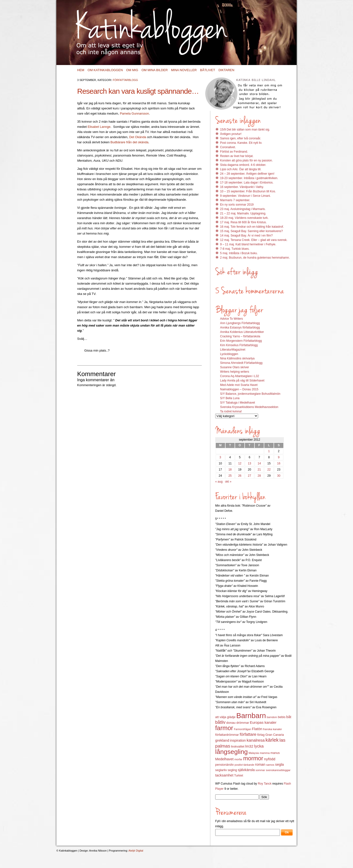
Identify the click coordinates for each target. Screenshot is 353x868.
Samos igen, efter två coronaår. (241, 138)
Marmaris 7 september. (235, 200)
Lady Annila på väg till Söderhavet (242, 381)
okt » (228, 482)
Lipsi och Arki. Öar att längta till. (241, 169)
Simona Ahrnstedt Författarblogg (241, 363)
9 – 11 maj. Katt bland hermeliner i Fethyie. (248, 244)
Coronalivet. (228, 147)
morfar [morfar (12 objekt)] (238, 759)
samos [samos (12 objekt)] (270, 765)
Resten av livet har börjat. (237, 156)
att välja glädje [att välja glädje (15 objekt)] (225, 717)
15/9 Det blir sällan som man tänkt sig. (245, 130)
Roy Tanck (265, 784)
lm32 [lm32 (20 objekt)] (249, 746)
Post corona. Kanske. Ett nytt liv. (241, 143)
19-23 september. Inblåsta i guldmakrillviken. (249, 178)
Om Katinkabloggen (105, 70)
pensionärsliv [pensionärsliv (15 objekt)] (225, 765)
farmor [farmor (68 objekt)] (224, 728)
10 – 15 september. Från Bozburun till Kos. (248, 191)
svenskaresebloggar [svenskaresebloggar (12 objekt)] (278, 770)
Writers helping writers (235, 372)
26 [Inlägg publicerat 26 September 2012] (240, 476)
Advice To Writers (232, 319)
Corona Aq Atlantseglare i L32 (240, 376)
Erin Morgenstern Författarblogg (241, 341)
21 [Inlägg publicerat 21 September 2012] (259, 470)
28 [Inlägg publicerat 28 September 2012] (259, 476)
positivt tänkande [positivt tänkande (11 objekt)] (244, 765)
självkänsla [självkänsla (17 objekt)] (246, 770)
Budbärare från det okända (130, 142)
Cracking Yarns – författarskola (240, 336)
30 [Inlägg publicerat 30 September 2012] (279, 476)
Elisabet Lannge (99, 127)
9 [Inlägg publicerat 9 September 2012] (279, 457)
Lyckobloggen (229, 354)
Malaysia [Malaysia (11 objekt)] (254, 753)
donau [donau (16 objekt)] (231, 723)
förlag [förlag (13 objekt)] (261, 735)
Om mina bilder (155, 70)
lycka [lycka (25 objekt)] (259, 746)
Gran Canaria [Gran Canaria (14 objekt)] (275, 735)
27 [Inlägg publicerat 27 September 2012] (249, 476)
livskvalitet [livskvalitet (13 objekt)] (238, 747)
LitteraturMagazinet (233, 350)
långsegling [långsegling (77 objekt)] (232, 752)
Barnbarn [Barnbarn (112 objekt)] (251, 716)
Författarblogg (125, 80)
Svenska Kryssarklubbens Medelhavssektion (249, 407)
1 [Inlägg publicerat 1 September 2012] (269, 451)
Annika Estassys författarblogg (240, 328)
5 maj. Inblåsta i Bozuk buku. (239, 253)
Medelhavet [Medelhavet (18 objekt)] (224, 759)
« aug (219, 482)
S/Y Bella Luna (230, 398)
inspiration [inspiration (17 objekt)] (238, 740)
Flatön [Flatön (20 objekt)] (257, 729)
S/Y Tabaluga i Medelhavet (238, 403)
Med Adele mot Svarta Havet (239, 385)
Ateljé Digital (136, 851)
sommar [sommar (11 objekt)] (260, 770)
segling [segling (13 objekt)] (232, 770)
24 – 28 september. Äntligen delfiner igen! (247, 174)
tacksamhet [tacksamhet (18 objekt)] (224, 775)
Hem (81, 70)
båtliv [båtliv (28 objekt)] (220, 722)
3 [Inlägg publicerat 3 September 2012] (220, 457)
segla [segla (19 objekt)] (279, 764)
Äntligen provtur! (231, 134)
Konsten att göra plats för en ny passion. (246, 160)
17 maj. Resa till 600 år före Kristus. (243, 222)
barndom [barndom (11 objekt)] (272, 717)
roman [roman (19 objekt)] (260, 764)
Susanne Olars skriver (235, 367)
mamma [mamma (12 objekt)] (265, 753)
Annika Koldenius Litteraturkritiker (242, 332)
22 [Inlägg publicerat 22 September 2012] (269, 470)
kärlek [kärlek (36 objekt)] (272, 740)
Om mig (132, 70)
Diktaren (226, 70)
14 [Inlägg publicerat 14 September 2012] (259, 463)
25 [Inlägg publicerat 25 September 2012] (230, 476)
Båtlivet (208, 70)
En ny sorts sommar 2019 (237, 205)
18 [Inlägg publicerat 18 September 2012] (230, 470)
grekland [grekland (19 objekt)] (222, 740)
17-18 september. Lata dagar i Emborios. (247, 183)
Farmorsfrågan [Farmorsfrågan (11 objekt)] (242, 729)
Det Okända (138, 137)
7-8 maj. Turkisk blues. (235, 249)
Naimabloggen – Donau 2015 (239, 389)
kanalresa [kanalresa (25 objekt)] (256, 740)
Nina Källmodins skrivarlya (237, 358)
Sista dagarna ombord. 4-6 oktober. (243, 165)
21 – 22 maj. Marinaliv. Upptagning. (243, 213)
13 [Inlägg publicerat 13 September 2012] (249, 463)
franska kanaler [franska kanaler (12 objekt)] (272, 729)
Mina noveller (184, 70)
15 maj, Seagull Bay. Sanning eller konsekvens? (252, 231)
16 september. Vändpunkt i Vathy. (242, 187)
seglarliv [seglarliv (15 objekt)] (221, 770)
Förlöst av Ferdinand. (234, 152)
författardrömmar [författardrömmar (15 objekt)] (227, 735)
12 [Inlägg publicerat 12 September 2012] (240, 463)
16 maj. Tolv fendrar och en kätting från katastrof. (252, 227)
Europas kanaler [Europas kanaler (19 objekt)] (263, 723)
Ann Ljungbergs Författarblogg (240, 323)
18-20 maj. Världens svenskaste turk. (244, 218)
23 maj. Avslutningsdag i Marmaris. (243, 209)
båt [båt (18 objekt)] (289, 717)
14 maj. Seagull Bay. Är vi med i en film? (246, 236)
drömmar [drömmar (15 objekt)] (243, 723)
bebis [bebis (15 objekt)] (282, 717)
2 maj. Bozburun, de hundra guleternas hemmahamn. (255, 258)
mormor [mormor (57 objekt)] (253, 758)
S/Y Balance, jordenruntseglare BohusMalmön (250, 394)
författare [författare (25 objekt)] (248, 734)
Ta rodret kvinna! (231, 411)
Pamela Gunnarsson (134, 113)
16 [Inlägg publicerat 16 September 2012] (279, 463)
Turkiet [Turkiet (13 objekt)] (239, 776)
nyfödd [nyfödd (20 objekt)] (270, 759)
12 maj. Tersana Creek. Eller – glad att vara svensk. (254, 240)
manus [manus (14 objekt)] (275, 753)
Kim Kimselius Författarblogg (239, 345)
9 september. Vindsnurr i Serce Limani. (246, 196)
